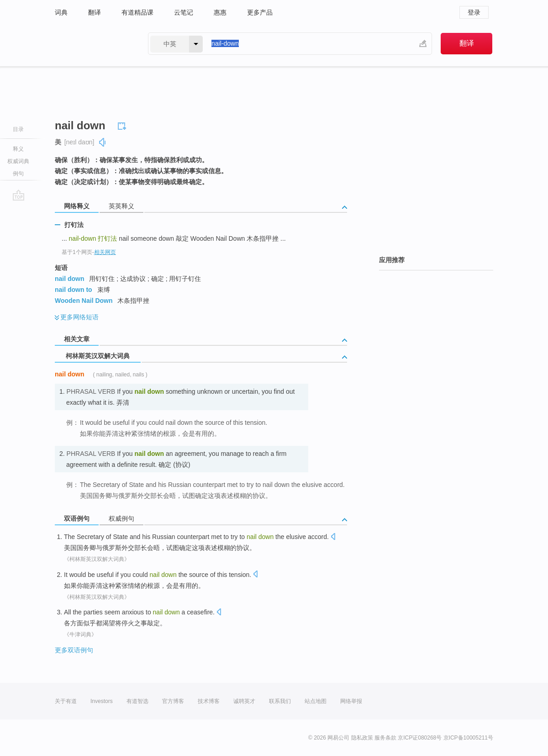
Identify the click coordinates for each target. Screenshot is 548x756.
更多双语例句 (74, 650)
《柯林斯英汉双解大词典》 (97, 559)
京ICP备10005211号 (468, 738)
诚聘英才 (244, 701)
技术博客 (209, 701)
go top (18, 195)
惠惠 (220, 12)
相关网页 (105, 252)
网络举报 (351, 701)
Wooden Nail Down (84, 301)
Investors (102, 701)
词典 (61, 12)
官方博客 (173, 701)
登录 (474, 12)
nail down (70, 279)
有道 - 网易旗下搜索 (92, 44)
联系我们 (280, 701)
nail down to (74, 290)
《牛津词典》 (80, 634)
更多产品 (260, 12)
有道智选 (137, 701)
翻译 (95, 12)
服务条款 (385, 738)
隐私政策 (362, 738)
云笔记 (184, 12)
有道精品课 (137, 12)
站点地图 (316, 701)
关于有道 (66, 701)
